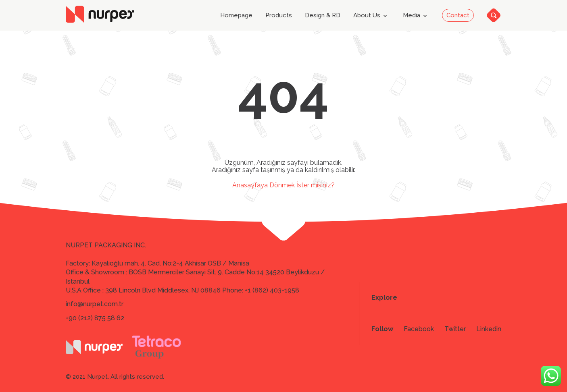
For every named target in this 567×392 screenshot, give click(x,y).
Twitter (455, 329)
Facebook (419, 329)
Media (416, 16)
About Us (372, 16)
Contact (458, 15)
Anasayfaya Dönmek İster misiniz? (283, 185)
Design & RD (323, 16)
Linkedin (489, 329)
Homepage (236, 16)
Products (279, 16)
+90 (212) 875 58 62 (95, 318)
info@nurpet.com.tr (95, 304)
